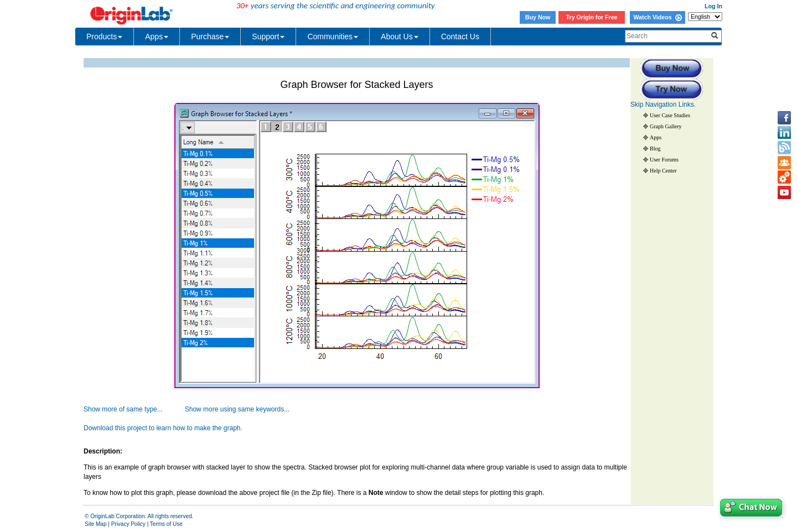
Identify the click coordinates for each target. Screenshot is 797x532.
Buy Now (538, 17)
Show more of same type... (123, 409)
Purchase (210, 36)
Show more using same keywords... (237, 409)
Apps (157, 36)
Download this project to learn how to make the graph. (163, 428)
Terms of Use (166, 524)
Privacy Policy (128, 524)
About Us (400, 36)
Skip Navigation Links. (663, 105)
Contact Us (460, 36)
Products (104, 36)
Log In (713, 6)
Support (268, 36)
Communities (333, 36)
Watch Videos (657, 17)
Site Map (95, 524)
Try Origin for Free (592, 17)
